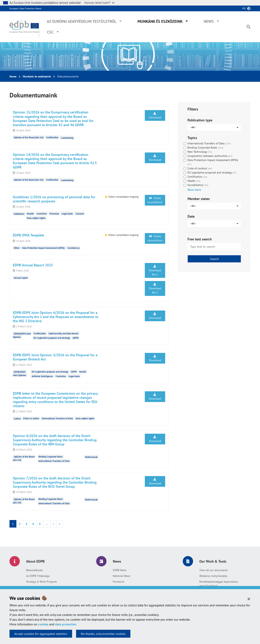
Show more (194, 190)
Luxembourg (67, 138)
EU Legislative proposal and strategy (52, 338)
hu (244, 8)
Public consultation (155, 200)
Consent (80, 214)
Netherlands (91, 457)
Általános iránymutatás (213, 576)
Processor (54, 214)
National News (122, 576)
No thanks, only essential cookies (103, 634)
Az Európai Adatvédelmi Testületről (82, 21)
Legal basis (67, 214)
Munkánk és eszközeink (160, 21)
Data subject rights (36, 218)
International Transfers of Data (57, 418)
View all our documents (214, 570)
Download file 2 (155, 289)
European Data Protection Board (25, 8)
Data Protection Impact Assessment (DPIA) (43, 248)
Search (214, 259)
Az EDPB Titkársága (38, 576)
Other (17, 248)
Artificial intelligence (42, 376)
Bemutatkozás (34, 570)
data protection (66, 624)
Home (13, 76)
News (209, 21)
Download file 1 (155, 271)
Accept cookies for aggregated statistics (41, 634)
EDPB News (120, 570)
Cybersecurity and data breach (64, 333)
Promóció (119, 582)
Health (30, 214)
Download (155, 116)
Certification (52, 137)
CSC (50, 32)
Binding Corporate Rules (51, 457)
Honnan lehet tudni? (99, 3)
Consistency (73, 248)
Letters (17, 418)
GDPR (76, 338)
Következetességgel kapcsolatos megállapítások (219, 584)
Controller (42, 214)
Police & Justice (31, 418)
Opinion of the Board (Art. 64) (29, 137)
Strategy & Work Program (41, 582)
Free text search (200, 239)
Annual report (21, 278)
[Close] (249, 599)
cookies (43, 624)
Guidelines (19, 214)
